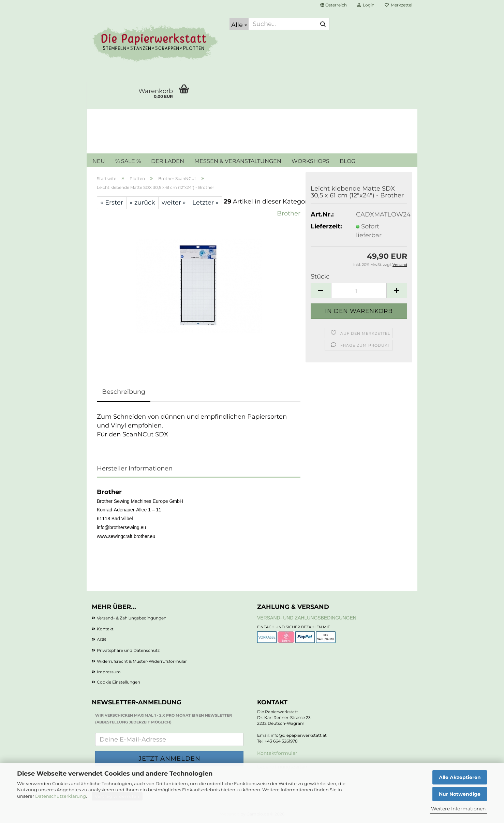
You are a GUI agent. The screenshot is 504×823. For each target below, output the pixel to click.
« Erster (112, 203)
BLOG (347, 161)
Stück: (320, 276)
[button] (333, 5)
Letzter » (205, 203)
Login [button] (366, 5)
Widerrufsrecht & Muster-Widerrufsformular (142, 661)
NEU (99, 161)
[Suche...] (239, 24)
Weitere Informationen (458, 809)
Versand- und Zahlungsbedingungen (307, 618)
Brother (289, 213)
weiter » (174, 203)
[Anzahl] (359, 291)
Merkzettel (398, 5)
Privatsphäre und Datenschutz (128, 650)
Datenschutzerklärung (61, 796)
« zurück (142, 203)
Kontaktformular (277, 753)
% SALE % (128, 161)
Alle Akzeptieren (460, 777)
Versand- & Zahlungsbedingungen (132, 618)
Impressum (109, 672)
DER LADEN (168, 161)
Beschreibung (124, 392)
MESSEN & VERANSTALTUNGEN (238, 161)
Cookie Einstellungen (118, 682)
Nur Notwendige (460, 794)
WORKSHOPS (310, 161)
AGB (101, 639)
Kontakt (105, 629)
